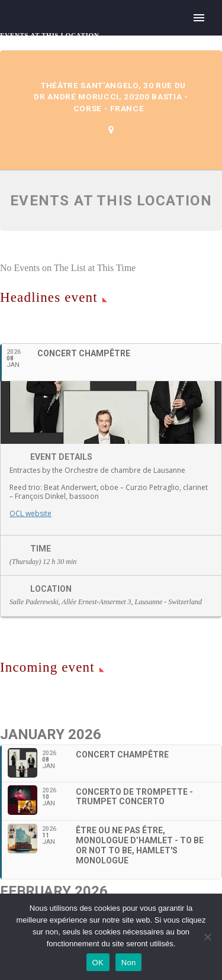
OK (98, 963)
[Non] (207, 937)
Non (129, 963)
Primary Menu (199, 18)
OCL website (30, 513)
